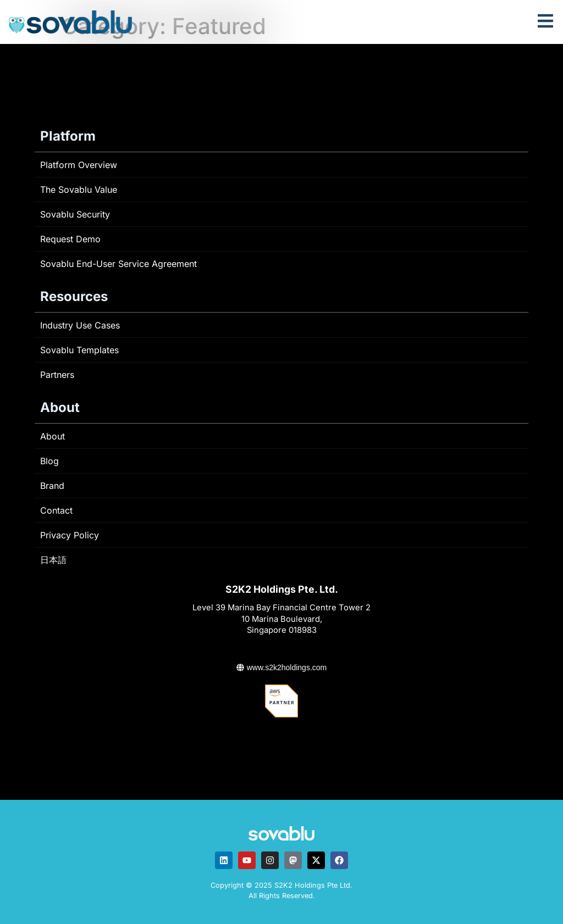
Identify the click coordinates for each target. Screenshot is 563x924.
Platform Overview (79, 165)
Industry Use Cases (80, 325)
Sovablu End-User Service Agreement (118, 264)
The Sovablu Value (79, 190)
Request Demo (70, 239)
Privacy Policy (70, 535)
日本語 (53, 560)
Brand (52, 486)
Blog (49, 461)
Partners (57, 375)
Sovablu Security (75, 214)
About (53, 436)
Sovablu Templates (79, 350)
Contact (56, 510)
